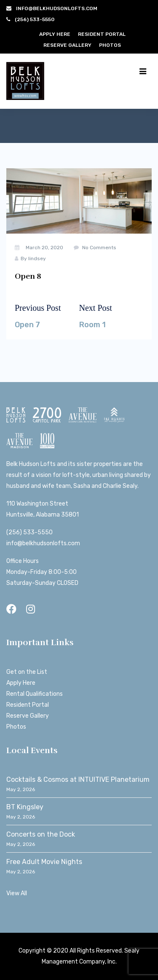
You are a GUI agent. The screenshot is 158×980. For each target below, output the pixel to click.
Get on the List (27, 672)
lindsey (37, 258)
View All (17, 893)
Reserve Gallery (67, 45)
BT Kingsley (25, 807)
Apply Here (55, 34)
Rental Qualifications (35, 694)
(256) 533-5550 (29, 532)
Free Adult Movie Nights (44, 862)
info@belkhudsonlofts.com (43, 543)
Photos (110, 45)
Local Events (32, 750)
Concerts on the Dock (41, 834)
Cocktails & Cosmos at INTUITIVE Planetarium (78, 779)
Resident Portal (102, 34)
